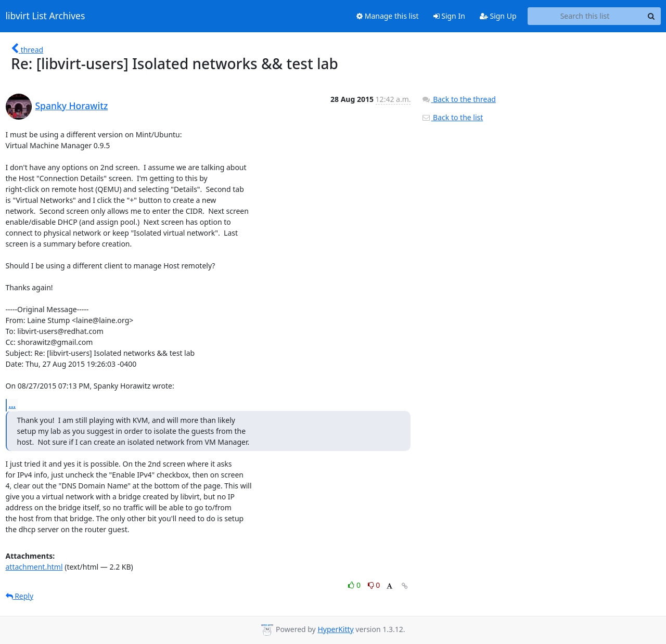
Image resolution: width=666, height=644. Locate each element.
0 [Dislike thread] (374, 585)
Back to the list (452, 117)
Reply (20, 596)
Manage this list (388, 16)
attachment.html (34, 567)
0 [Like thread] (355, 585)
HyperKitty (335, 629)
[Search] (651, 16)
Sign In (449, 16)
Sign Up (498, 16)
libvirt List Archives (46, 16)
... (12, 405)
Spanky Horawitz (72, 106)
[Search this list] (585, 16)
